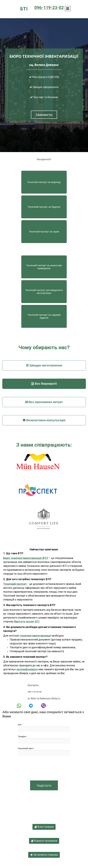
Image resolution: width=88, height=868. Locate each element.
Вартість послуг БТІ (27, 622)
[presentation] (43, 768)
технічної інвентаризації (35, 636)
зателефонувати (27, 669)
